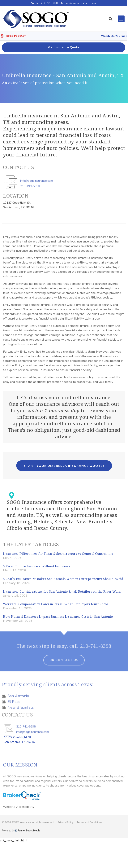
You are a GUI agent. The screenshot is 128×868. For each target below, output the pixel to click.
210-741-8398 (96, 649)
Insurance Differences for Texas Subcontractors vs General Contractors (58, 554)
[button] (111, 19)
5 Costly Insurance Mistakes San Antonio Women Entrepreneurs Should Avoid (63, 579)
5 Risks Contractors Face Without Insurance (37, 566)
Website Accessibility (19, 807)
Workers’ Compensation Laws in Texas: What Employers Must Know (56, 604)
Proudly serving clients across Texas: (48, 687)
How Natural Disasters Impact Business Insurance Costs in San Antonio (58, 617)
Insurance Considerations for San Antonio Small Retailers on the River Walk (62, 591)
